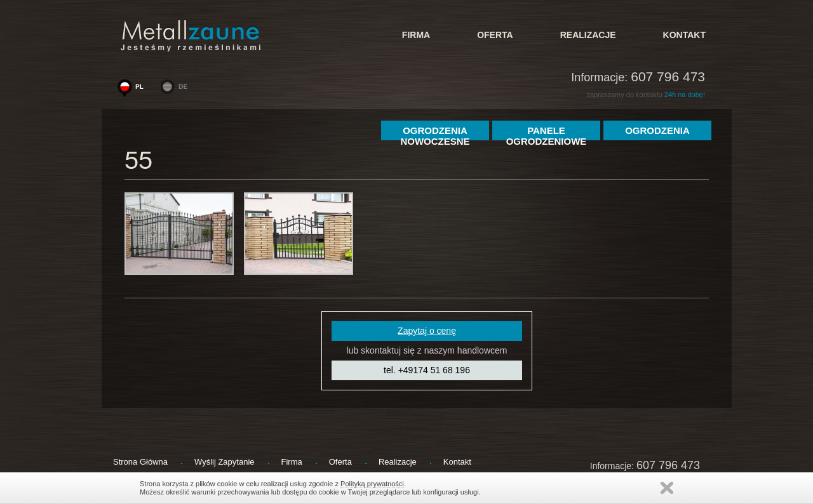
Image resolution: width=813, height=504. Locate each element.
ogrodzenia (657, 130)
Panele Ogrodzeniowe (547, 133)
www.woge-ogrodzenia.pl (133, 90)
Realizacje (588, 35)
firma (416, 35)
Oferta (495, 35)
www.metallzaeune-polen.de (177, 90)
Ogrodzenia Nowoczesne (435, 133)
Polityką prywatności (372, 484)
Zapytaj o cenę (427, 331)
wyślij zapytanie (225, 462)
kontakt (684, 35)
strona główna (140, 462)
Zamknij (667, 488)
